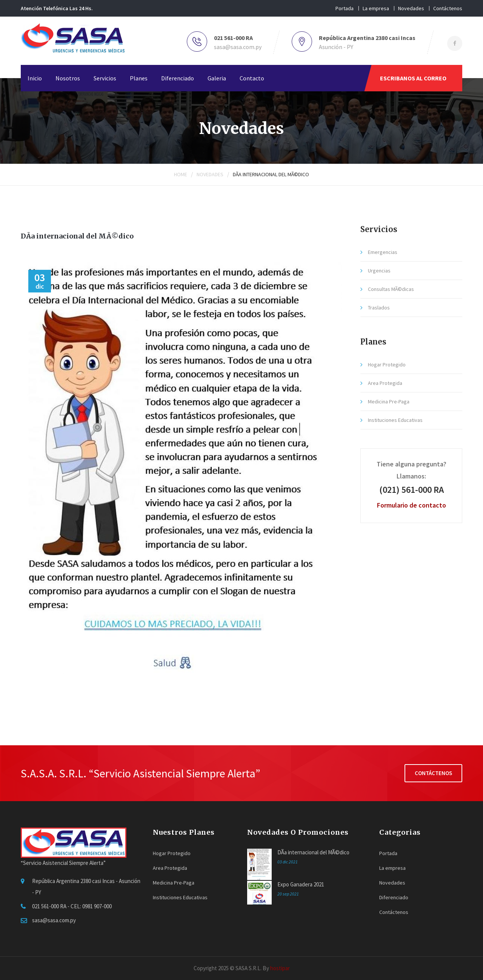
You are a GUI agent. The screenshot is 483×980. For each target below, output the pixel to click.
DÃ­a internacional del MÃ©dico (271, 174)
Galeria (217, 78)
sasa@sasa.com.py (238, 47)
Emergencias (383, 252)
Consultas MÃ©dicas (391, 289)
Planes (139, 78)
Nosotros (68, 78)
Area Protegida (385, 383)
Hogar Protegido (387, 365)
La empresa (376, 8)
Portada (345, 8)
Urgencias (379, 271)
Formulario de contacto (411, 505)
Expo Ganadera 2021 (301, 884)
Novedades (411, 8)
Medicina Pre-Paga (389, 402)
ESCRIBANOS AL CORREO (413, 78)
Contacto (252, 78)
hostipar (280, 968)
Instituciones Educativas (395, 420)
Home (181, 174)
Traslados (379, 308)
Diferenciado (178, 78)
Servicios (105, 78)
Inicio (35, 78)
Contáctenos (448, 8)
